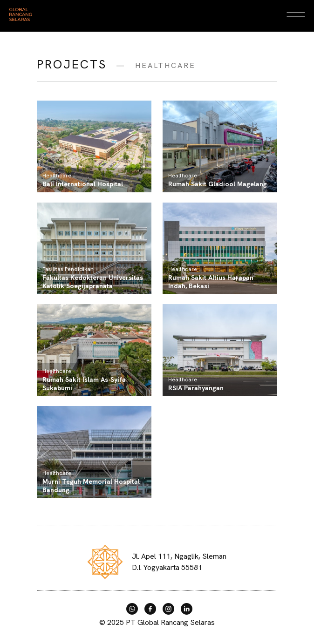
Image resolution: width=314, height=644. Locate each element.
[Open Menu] (296, 14)
